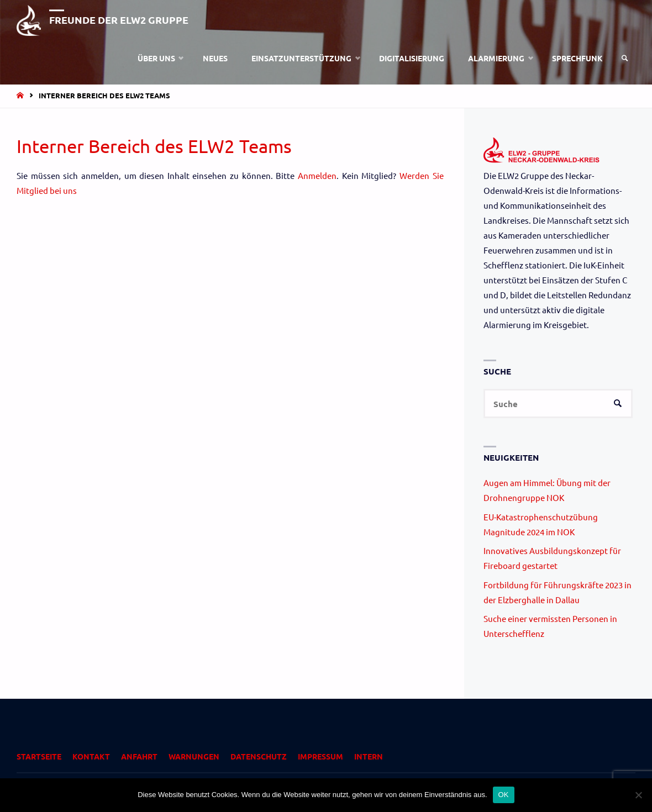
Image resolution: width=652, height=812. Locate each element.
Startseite (39, 756)
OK (504, 795)
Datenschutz (259, 756)
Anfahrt (139, 756)
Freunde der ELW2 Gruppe (119, 20)
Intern (369, 756)
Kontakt (91, 756)
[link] (625, 58)
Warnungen (194, 756)
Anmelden (317, 175)
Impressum (320, 756)
